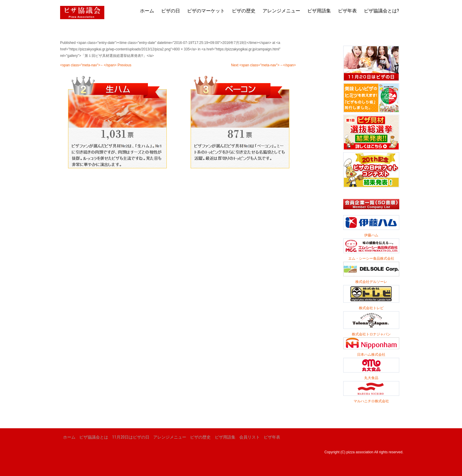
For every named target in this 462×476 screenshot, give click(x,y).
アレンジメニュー (281, 11)
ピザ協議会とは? (381, 11)
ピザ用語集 (319, 11)
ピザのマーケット (206, 11)
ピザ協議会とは (94, 437)
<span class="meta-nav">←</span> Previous (96, 65)
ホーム (147, 11)
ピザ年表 (347, 11)
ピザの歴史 (244, 11)
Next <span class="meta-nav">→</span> (263, 65)
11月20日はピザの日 (131, 437)
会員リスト (250, 437)
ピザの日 (171, 11)
